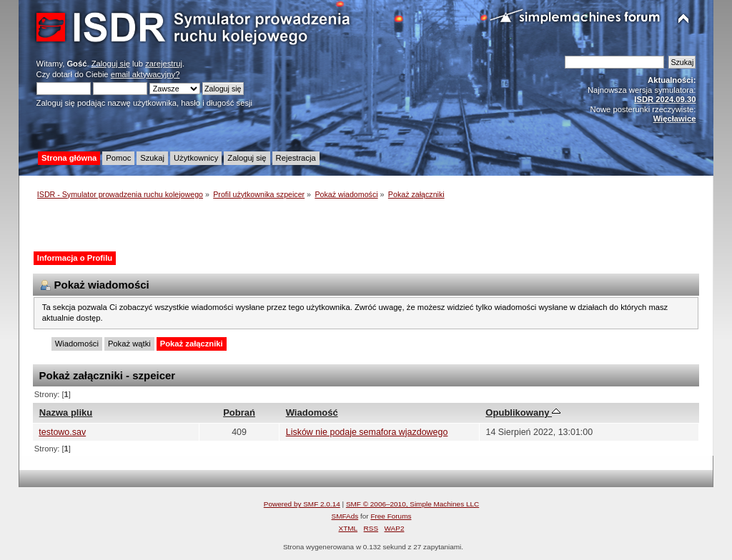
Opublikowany (523, 412)
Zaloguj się (111, 64)
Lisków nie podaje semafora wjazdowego (367, 432)
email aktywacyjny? (145, 74)
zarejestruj (164, 64)
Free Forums (391, 516)
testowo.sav (62, 432)
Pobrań (239, 412)
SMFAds (345, 516)
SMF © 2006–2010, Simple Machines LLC (412, 504)
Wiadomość (312, 412)
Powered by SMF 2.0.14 (302, 504)
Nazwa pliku (66, 412)
